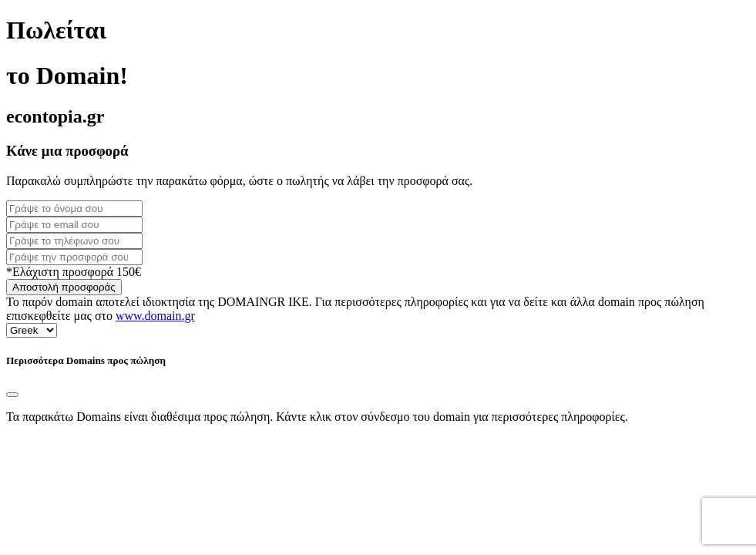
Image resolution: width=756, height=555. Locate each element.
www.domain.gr (155, 316)
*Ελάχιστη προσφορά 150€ (74, 272)
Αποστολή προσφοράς (64, 287)
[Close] (12, 395)
